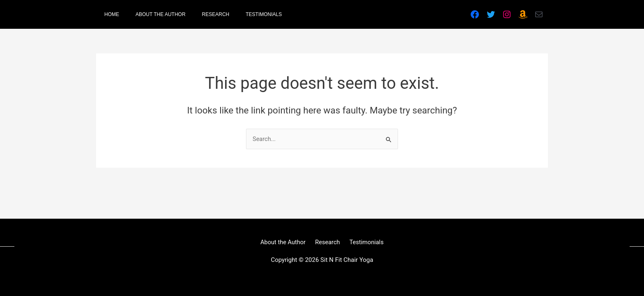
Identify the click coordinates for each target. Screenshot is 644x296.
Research (328, 242)
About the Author (285, 242)
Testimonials (364, 242)
